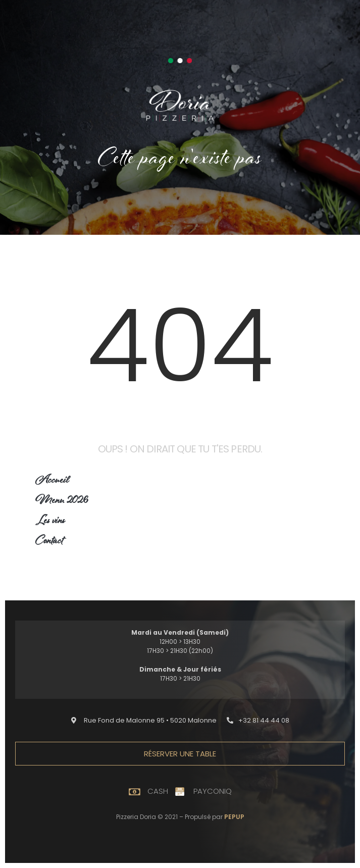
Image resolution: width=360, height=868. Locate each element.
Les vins (50, 522)
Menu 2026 (62, 502)
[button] (144, 720)
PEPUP (234, 817)
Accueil (52, 481)
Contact (49, 542)
